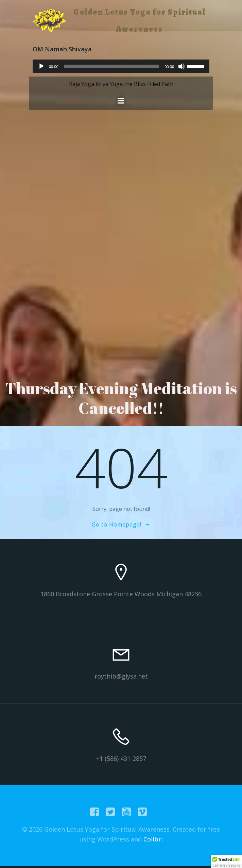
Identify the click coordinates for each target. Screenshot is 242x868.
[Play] (41, 66)
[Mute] (181, 66)
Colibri (153, 839)
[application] (121, 66)
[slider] (112, 66)
